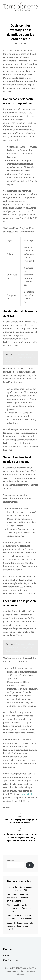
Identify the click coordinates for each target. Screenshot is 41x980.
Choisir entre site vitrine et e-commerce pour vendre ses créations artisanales (18, 898)
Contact (7, 955)
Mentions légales (11, 960)
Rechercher (12, 861)
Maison (8, 808)
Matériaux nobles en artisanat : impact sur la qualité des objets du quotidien (20, 908)
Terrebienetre (26, 968)
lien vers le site (27, 794)
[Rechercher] (30, 865)
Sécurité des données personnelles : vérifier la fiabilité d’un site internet (20, 926)
